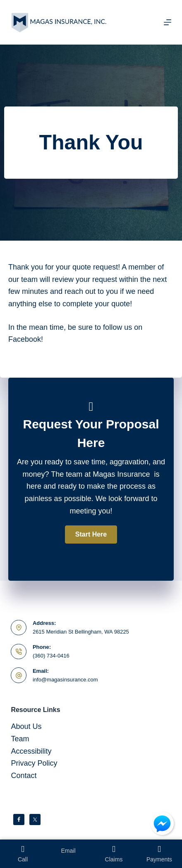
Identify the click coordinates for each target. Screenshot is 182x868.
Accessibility (31, 751)
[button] (91, 535)
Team (20, 739)
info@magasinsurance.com (65, 680)
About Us (26, 726)
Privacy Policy (34, 763)
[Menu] (168, 22)
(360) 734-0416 (51, 656)
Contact (24, 776)
